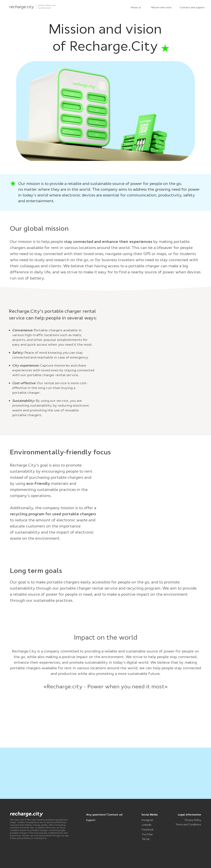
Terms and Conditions (188, 824)
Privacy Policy (193, 820)
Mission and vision (161, 7)
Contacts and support (192, 7)
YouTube (147, 834)
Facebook (148, 830)
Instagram (148, 820)
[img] (22, 7)
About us (136, 7)
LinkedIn (147, 825)
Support (91, 820)
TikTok (146, 839)
